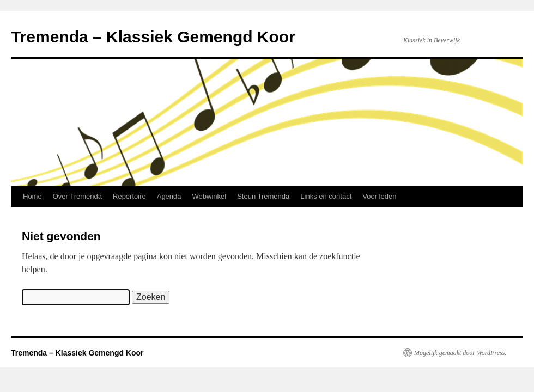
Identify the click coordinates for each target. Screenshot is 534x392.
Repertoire (129, 196)
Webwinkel (210, 196)
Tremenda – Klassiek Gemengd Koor (153, 37)
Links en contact (326, 196)
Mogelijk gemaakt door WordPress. (460, 353)
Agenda (169, 196)
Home (32, 196)
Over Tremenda (77, 196)
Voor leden (379, 196)
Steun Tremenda (263, 196)
